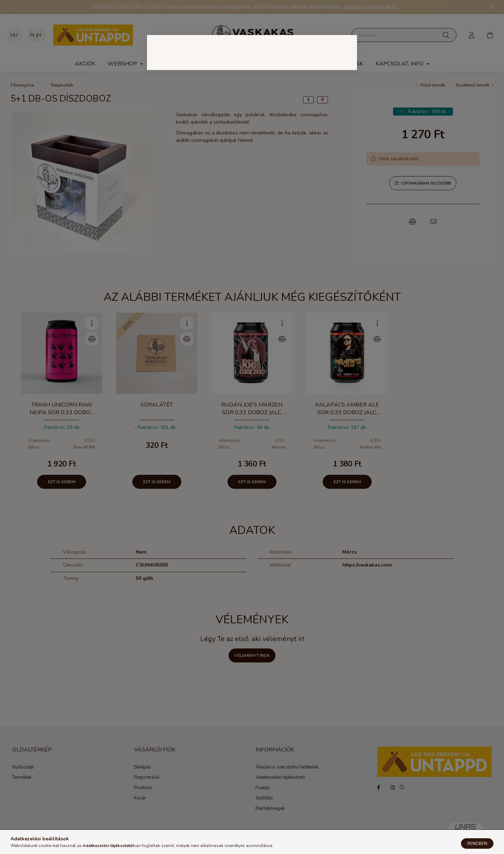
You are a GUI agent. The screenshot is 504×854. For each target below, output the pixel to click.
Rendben (477, 843)
